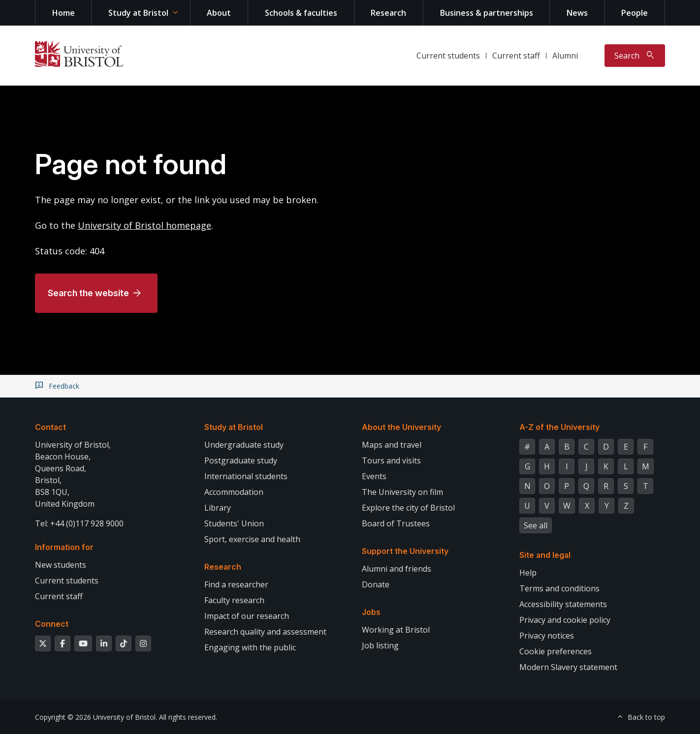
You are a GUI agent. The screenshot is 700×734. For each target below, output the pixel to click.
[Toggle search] (635, 56)
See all (536, 525)
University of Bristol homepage (144, 225)
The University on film (402, 492)
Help (528, 573)
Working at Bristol (396, 630)
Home (64, 13)
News (577, 13)
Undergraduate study (244, 445)
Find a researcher (236, 584)
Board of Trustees (396, 523)
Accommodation (234, 492)
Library (218, 508)
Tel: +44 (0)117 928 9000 (79, 523)
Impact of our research (247, 616)
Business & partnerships (487, 13)
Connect (52, 624)
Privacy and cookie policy (565, 620)
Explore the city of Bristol (408, 508)
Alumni (565, 56)
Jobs (371, 612)
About (219, 13)
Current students (448, 56)
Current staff (516, 56)
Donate (376, 584)
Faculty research (234, 600)
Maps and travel (392, 445)
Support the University (405, 551)
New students (61, 565)
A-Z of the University (559, 427)
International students (246, 476)
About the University (401, 427)
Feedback (64, 386)
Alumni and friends (397, 569)
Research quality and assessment (265, 632)
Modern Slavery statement (568, 667)
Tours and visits (391, 460)
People (635, 13)
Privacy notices (547, 636)
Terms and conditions (559, 588)
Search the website (88, 293)
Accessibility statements (563, 604)
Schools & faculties (301, 13)
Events (374, 476)
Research (388, 13)
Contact (50, 427)
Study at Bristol (138, 13)
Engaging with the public (250, 647)
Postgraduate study (241, 460)
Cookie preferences (556, 651)
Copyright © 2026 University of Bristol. (96, 717)
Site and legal (545, 555)
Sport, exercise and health (252, 539)
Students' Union (234, 523)
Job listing (380, 645)
